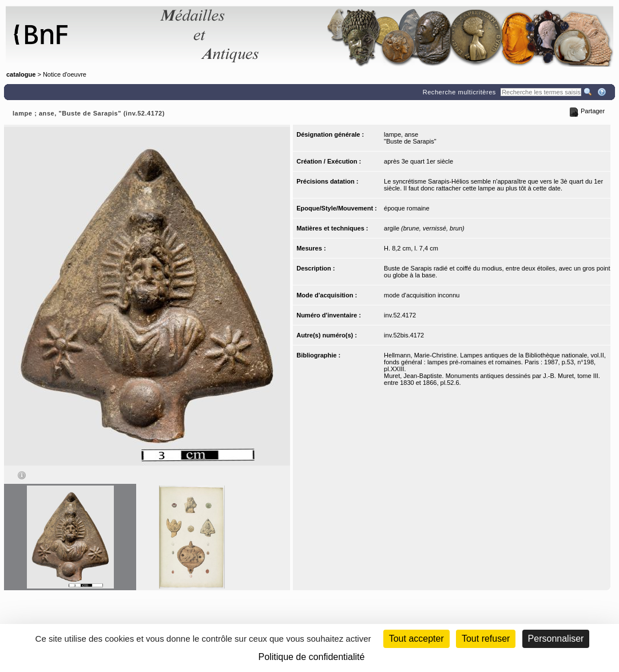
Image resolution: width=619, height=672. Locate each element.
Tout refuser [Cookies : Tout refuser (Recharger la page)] (486, 639)
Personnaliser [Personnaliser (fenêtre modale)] (556, 639)
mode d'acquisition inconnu (422, 295)
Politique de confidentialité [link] (312, 657)
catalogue (21, 74)
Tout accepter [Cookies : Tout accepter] (416, 639)
